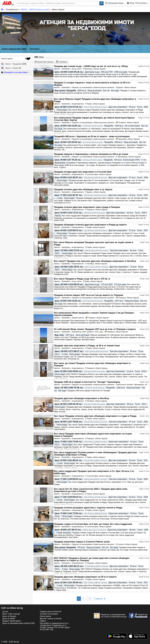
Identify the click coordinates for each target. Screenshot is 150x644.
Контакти (35, 49)
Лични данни (45, 616)
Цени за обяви (9, 619)
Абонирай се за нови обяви (14, 72)
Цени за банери (9, 616)
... (86, 599)
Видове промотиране (12, 621)
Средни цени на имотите (51, 612)
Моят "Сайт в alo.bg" (11, 614)
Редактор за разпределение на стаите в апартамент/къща (110, 616)
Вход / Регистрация (137, 3)
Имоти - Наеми (11, 68)
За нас (5, 612)
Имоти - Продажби (14, 64)
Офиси (43, 621)
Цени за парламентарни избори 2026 (19, 623)
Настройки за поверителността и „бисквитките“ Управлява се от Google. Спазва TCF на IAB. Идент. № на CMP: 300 (55, 626)
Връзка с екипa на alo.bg (51, 619)
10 (90, 599)
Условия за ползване (49, 614)
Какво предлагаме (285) (14, 49)
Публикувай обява (114, 3)
